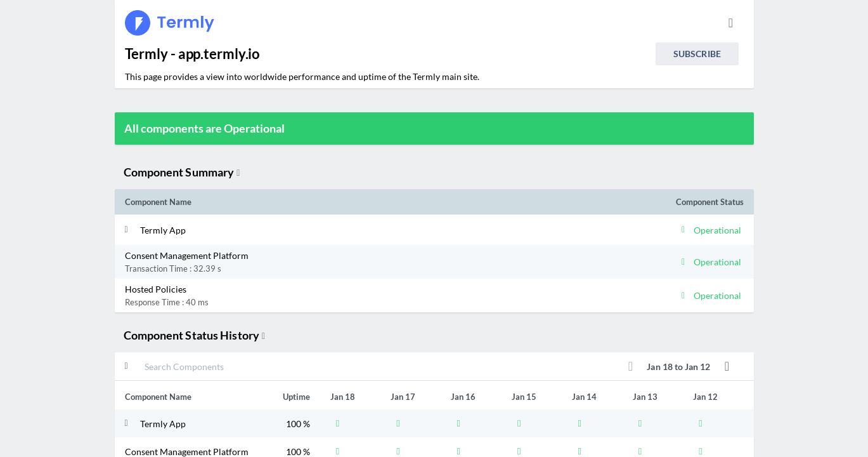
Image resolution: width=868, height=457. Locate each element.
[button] (357, 230)
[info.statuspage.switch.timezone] (731, 23)
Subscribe (697, 54)
